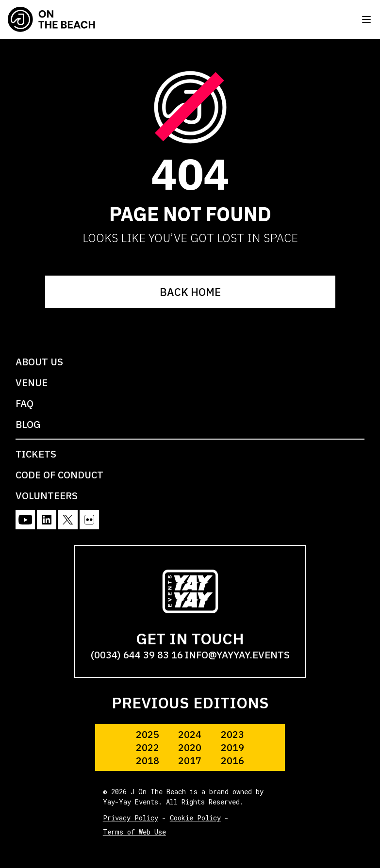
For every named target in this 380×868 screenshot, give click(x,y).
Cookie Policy (195, 818)
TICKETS (36, 454)
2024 (190, 734)
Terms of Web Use (134, 832)
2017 (190, 761)
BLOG (28, 424)
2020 (190, 747)
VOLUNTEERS (47, 496)
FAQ (25, 403)
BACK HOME (190, 292)
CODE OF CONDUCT (59, 475)
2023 (232, 734)
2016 (232, 761)
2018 (148, 761)
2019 (232, 747)
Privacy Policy (131, 818)
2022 (148, 747)
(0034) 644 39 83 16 (137, 655)
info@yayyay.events (237, 655)
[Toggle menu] (366, 19)
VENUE (32, 383)
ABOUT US (39, 362)
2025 (148, 734)
